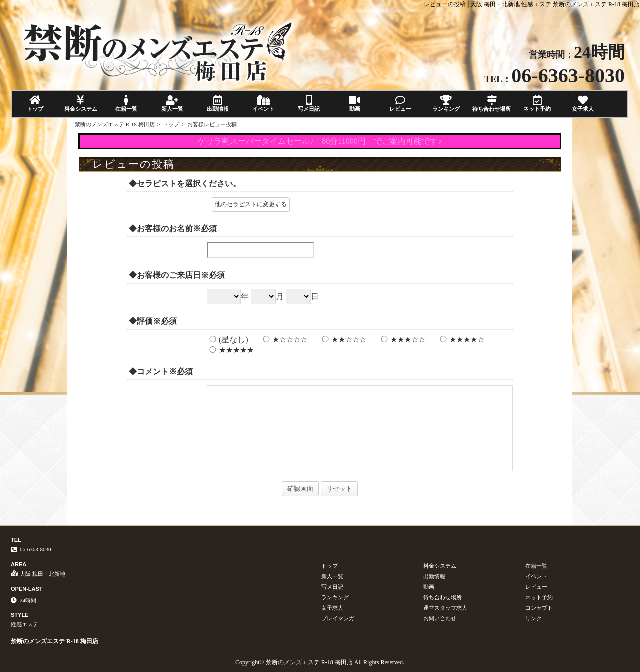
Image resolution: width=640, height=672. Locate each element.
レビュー (400, 103)
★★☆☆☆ (343, 340)
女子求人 (583, 103)
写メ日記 (309, 103)
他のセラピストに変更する (251, 204)
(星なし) (228, 340)
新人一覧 (172, 103)
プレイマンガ (338, 618)
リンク (534, 618)
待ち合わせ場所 (492, 103)
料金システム (81, 103)
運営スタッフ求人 (445, 608)
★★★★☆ (461, 340)
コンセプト (539, 608)
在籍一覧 (127, 103)
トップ (35, 103)
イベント (263, 103)
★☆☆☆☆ (284, 340)
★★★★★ (230, 350)
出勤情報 (218, 103)
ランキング (446, 103)
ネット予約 (537, 103)
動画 (355, 103)
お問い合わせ (440, 618)
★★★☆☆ (402, 340)
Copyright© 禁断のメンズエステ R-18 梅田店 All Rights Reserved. (320, 662)
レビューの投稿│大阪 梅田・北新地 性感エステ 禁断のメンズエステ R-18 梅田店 (532, 4)
